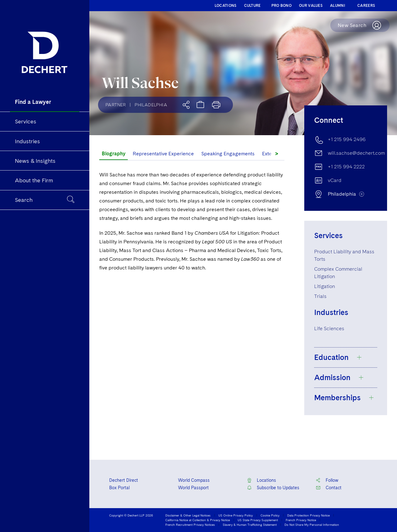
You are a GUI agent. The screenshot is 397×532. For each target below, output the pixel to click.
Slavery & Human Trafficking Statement (250, 525)
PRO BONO (281, 6)
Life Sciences (329, 328)
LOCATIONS (226, 6)
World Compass (194, 480)
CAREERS (366, 6)
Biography (114, 154)
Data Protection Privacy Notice (308, 515)
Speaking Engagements (228, 154)
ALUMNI (338, 6)
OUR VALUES (311, 6)
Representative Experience (163, 154)
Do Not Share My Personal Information (312, 525)
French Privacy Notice (301, 520)
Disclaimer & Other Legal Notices (188, 515)
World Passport (193, 488)
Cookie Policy (270, 515)
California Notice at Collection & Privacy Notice (198, 520)
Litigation (325, 286)
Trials (320, 296)
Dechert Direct (124, 480)
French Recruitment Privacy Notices (190, 525)
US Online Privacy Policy (236, 515)
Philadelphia (151, 105)
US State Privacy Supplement (258, 520)
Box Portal (119, 488)
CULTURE (252, 6)
